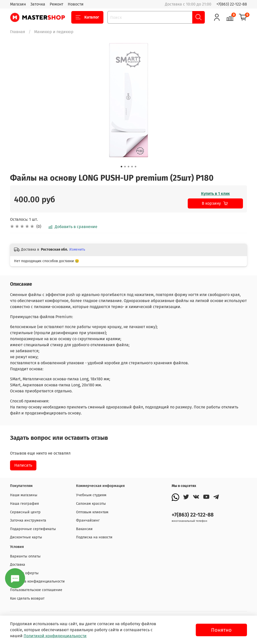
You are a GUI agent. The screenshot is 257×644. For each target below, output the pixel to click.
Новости (76, 4)
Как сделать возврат (27, 598)
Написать (23, 465)
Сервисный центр (25, 512)
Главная (18, 32)
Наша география (24, 504)
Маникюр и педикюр (54, 32)
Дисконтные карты (26, 537)
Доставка (18, 565)
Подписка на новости (94, 537)
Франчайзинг (88, 520)
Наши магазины (24, 495)
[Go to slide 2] (125, 167)
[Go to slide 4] (132, 167)
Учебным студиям (91, 495)
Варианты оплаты (25, 556)
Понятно (221, 630)
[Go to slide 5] (136, 167)
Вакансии (84, 529)
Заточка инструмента (28, 520)
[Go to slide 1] (121, 167)
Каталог (87, 17)
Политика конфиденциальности (37, 581)
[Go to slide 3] (128, 167)
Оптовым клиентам (92, 512)
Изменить (77, 249)
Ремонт (56, 4)
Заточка (38, 4)
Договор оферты (24, 573)
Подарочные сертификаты (33, 529)
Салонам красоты (91, 504)
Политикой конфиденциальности (55, 636)
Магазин (18, 4)
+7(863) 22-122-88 (232, 4)
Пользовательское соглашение (36, 590)
